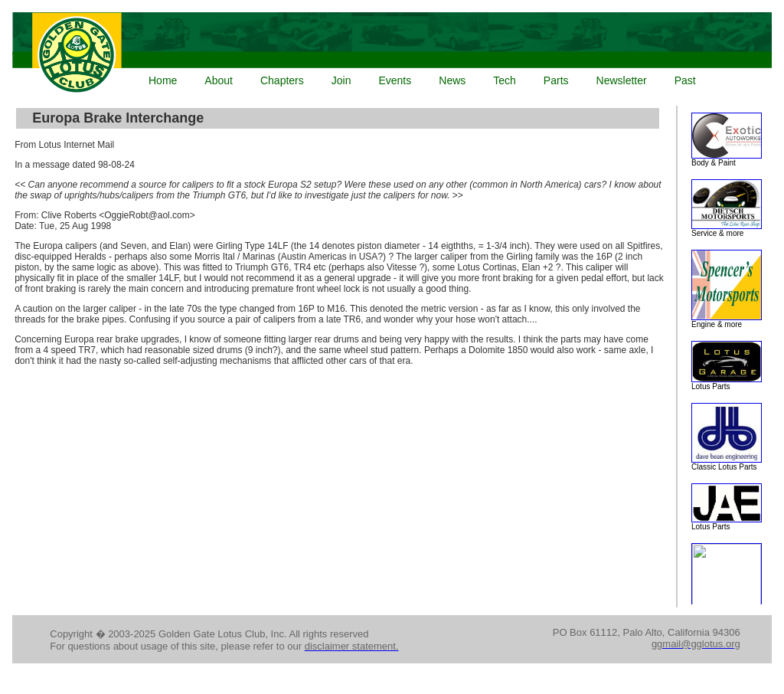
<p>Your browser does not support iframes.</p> (389, 54)
